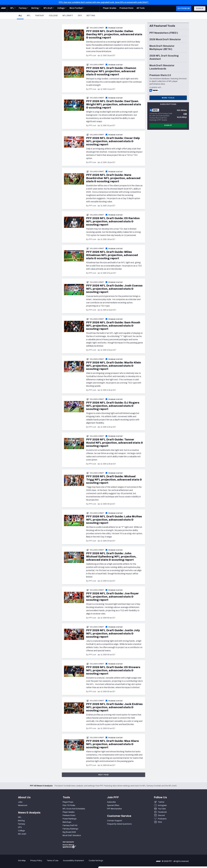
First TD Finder (69, 805)
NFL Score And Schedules (74, 809)
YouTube (162, 809)
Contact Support (115, 821)
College (53, 16)
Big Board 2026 (69, 832)
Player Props (68, 802)
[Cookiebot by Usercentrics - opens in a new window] (17, 863)
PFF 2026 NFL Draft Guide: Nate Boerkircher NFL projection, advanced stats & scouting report (113, 178)
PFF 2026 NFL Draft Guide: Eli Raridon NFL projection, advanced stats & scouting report (113, 221)
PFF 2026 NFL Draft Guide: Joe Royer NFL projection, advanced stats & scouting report (112, 597)
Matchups (67, 822)
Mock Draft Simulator (72, 835)
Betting (91, 16)
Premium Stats (69, 815)
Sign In (200, 8)
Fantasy (40, 16)
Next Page (104, 775)
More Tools (168, 98)
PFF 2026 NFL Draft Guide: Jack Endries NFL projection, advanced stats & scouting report (114, 707)
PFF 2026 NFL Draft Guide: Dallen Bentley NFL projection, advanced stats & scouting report (114, 34)
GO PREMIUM (184, 8)
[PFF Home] (3, 8)
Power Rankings (70, 819)
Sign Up (168, 125)
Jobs (20, 802)
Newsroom (23, 805)
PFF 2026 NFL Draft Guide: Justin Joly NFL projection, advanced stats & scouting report (113, 633)
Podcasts (162, 819)
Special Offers (113, 805)
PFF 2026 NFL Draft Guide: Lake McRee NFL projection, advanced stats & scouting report (114, 520)
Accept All (185, 844)
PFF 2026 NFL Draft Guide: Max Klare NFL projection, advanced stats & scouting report (112, 744)
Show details (41, 863)
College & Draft (97, 28)
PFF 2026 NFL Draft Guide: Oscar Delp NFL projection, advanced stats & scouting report (113, 141)
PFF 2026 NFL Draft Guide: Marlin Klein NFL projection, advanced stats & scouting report (114, 366)
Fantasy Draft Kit (70, 825)
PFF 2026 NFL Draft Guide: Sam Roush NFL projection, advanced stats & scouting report (113, 326)
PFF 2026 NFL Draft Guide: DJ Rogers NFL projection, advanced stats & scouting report (113, 406)
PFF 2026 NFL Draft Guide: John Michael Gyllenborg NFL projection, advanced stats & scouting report (111, 557)
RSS (160, 822)
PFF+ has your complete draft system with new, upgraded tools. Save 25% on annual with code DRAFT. (104, 2)
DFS (80, 16)
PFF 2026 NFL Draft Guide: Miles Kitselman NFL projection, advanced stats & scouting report (112, 255)
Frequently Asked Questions (119, 824)
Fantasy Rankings (70, 829)
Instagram (162, 805)
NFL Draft (68, 16)
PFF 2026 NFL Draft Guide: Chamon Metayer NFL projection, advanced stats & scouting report (111, 71)
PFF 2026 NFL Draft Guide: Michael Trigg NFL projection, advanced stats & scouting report (114, 480)
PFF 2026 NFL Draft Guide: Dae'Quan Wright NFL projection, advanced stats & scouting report (114, 104)
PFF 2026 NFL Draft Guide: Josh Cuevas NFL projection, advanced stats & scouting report (114, 289)
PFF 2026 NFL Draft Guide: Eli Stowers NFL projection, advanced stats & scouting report (113, 670)
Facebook (162, 812)
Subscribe (111, 802)
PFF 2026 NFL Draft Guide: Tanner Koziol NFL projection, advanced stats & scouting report (115, 443)
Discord (161, 815)
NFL (29, 16)
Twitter (161, 802)
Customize (185, 853)
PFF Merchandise (114, 809)
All (21, 15)
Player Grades (69, 812)
